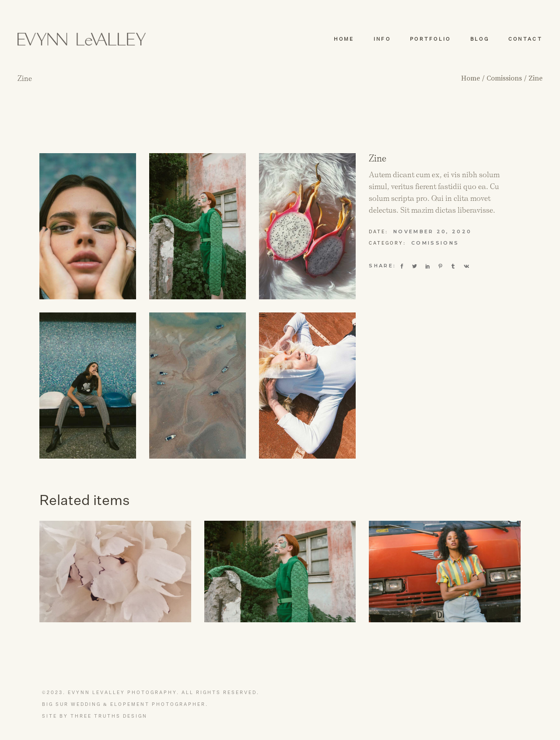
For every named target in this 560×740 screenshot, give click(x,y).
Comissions (435, 243)
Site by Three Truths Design (95, 716)
